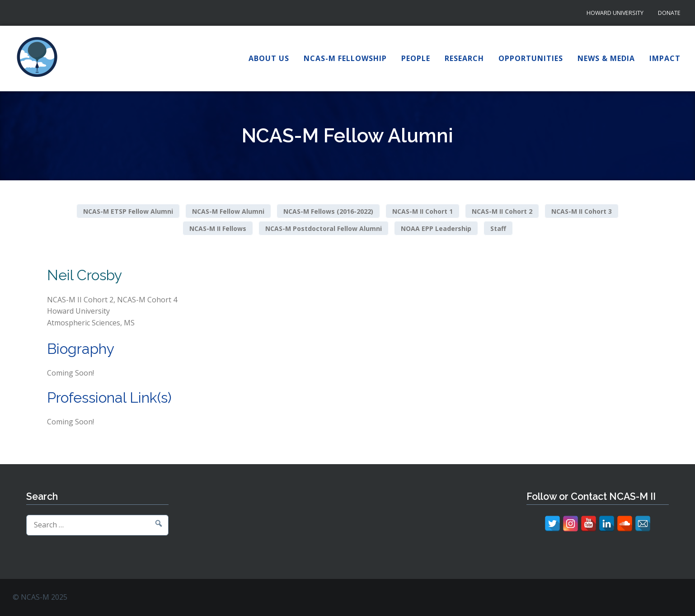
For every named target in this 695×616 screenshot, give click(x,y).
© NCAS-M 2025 (40, 597)
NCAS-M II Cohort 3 (582, 211)
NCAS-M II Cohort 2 (502, 211)
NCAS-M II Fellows (218, 228)
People (416, 58)
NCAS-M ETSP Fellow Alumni (128, 211)
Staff (498, 228)
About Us (269, 58)
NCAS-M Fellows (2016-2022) (328, 211)
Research (464, 58)
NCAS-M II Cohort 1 (423, 211)
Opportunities (531, 58)
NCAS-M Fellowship (345, 58)
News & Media (606, 58)
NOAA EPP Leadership (436, 228)
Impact (665, 58)
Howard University (615, 13)
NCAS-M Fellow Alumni (228, 211)
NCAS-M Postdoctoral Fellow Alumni (324, 228)
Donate (669, 13)
